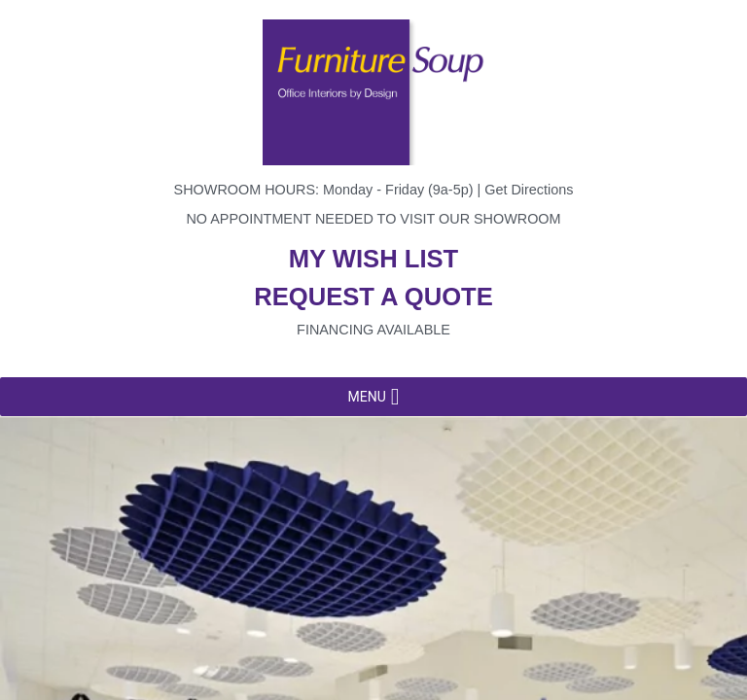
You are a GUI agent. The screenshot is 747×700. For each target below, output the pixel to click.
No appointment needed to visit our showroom (373, 219)
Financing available (373, 330)
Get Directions (529, 190)
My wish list (373, 259)
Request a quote (373, 297)
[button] (366, 397)
